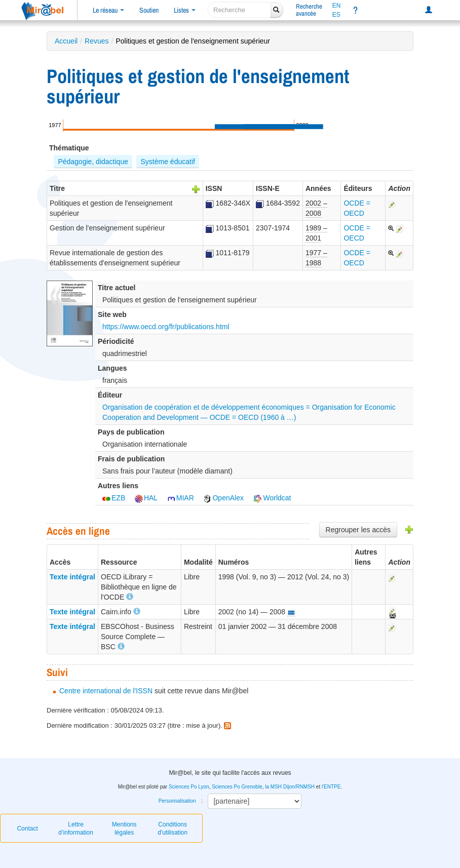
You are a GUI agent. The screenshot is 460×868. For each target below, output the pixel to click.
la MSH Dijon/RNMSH (290, 787)
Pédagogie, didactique (93, 162)
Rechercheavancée (309, 10)
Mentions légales (124, 828)
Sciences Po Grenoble (237, 787)
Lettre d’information (76, 828)
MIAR (181, 498)
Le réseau (108, 10)
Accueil (66, 41)
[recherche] (239, 10)
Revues (97, 41)
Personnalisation (177, 801)
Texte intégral (72, 577)
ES (336, 15)
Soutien (149, 10)
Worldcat (272, 498)
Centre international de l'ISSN (106, 691)
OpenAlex (223, 498)
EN (337, 6)
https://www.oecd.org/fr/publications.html (166, 327)
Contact (27, 828)
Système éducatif (168, 162)
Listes (185, 10)
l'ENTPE (331, 787)
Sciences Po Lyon (189, 787)
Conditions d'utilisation (173, 828)
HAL (146, 498)
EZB (114, 498)
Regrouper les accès (358, 530)
